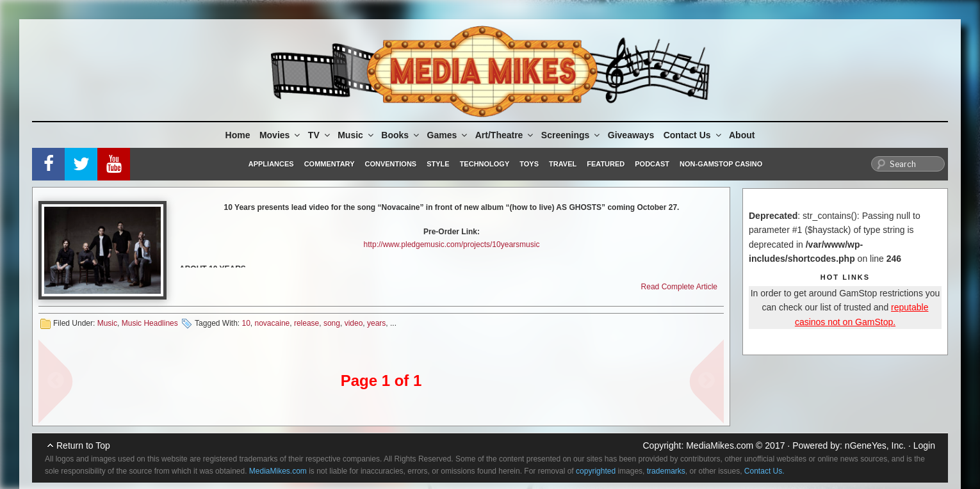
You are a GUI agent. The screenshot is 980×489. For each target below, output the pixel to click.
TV (320, 135)
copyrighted (596, 471)
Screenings (571, 135)
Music (356, 135)
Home (238, 135)
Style (438, 164)
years (376, 323)
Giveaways (631, 135)
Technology (485, 164)
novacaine (273, 323)
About (742, 135)
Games (448, 135)
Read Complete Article (679, 287)
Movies (281, 135)
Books (401, 135)
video (354, 323)
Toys (529, 164)
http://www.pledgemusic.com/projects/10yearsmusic (452, 245)
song (332, 323)
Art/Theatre (505, 135)
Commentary (330, 164)
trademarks (666, 471)
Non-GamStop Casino (721, 164)
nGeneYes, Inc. (875, 445)
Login (924, 445)
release (306, 323)
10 (246, 323)
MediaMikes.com (720, 445)
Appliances (271, 164)
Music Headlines (150, 323)
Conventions (390, 164)
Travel (563, 164)
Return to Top (83, 445)
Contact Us (693, 135)
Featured (606, 164)
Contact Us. (764, 471)
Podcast (652, 164)
